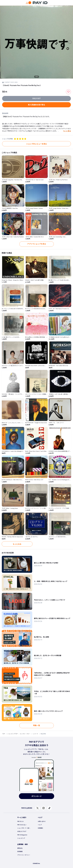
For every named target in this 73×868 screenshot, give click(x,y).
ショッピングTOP (12, 734)
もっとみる (17, 544)
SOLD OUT (36, 98)
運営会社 (20, 848)
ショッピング (21, 838)
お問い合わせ (42, 821)
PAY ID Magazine (22, 835)
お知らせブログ (22, 831)
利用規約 (40, 828)
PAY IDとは (20, 821)
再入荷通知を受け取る (37, 105)
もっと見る (67, 131)
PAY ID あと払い (22, 825)
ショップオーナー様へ (24, 828)
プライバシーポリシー (24, 855)
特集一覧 (37, 725)
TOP (4, 734)
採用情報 (20, 852)
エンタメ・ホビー (25, 734)
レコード (35, 734)
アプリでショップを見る (37, 244)
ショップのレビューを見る (37, 144)
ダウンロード (37, 796)
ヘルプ (40, 825)
